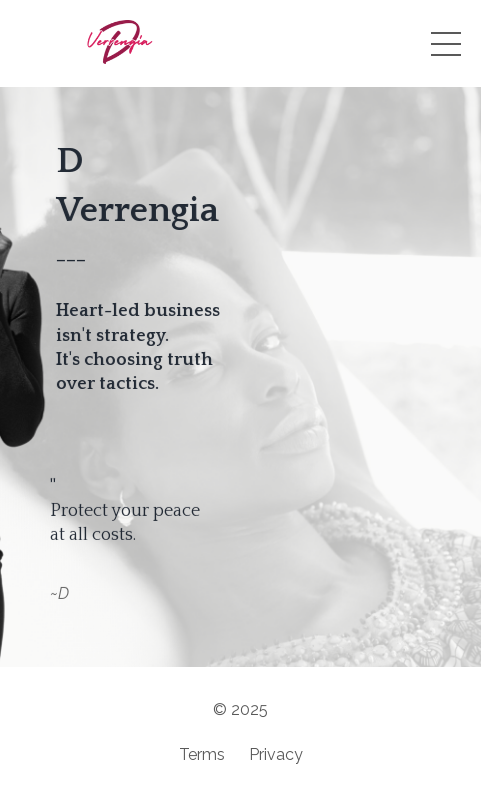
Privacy (276, 754)
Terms (202, 754)
